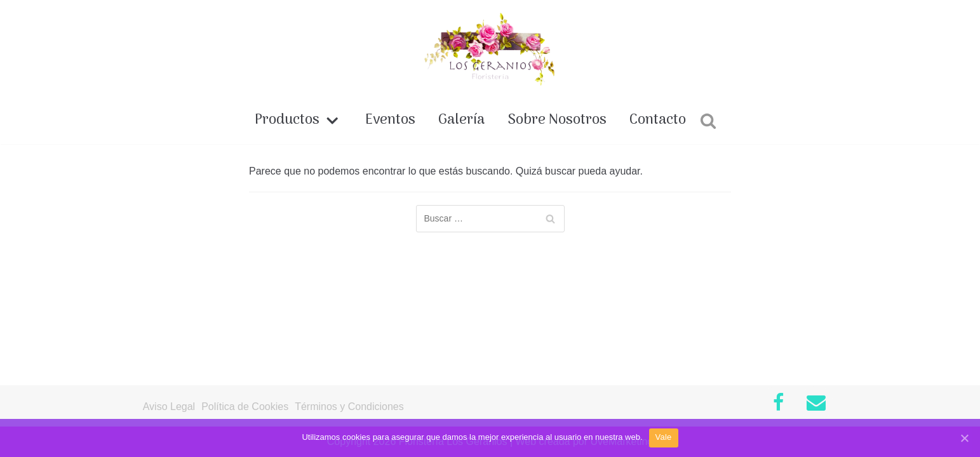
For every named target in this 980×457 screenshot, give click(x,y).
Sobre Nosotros (557, 121)
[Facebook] (778, 403)
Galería (461, 121)
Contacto (658, 121)
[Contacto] (816, 403)
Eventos (390, 121)
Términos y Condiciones (349, 407)
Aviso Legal (169, 407)
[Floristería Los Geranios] (490, 49)
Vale (664, 437)
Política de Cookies (245, 407)
